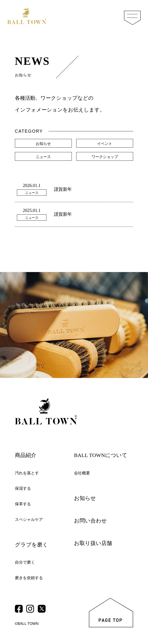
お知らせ (43, 144)
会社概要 (83, 473)
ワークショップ (105, 158)
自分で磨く (26, 562)
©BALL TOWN (28, 623)
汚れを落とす (28, 473)
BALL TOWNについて (104, 455)
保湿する (24, 488)
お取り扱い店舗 (95, 543)
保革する (24, 504)
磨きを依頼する (30, 578)
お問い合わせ (92, 520)
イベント (105, 144)
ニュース (43, 158)
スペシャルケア (30, 519)
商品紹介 (27, 455)
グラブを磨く (33, 544)
